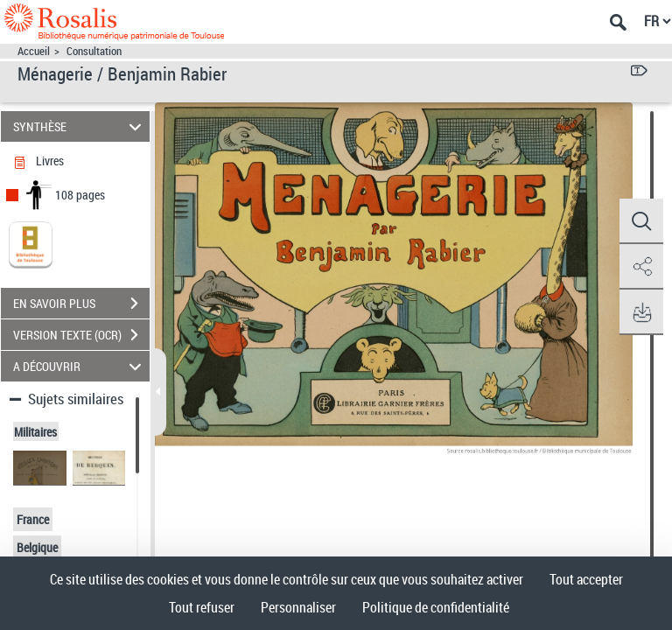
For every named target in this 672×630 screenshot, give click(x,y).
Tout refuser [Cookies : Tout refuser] (202, 607)
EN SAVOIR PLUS (81, 304)
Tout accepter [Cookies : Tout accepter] (586, 579)
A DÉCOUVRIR (80, 366)
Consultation (94, 51)
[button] (641, 221)
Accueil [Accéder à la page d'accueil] (34, 51)
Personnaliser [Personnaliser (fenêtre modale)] (298, 607)
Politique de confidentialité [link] (436, 607)
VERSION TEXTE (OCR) (81, 335)
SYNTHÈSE (80, 126)
